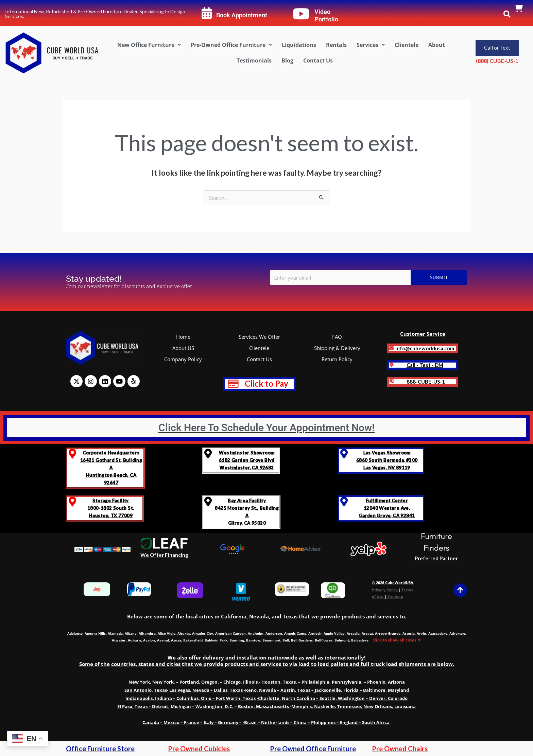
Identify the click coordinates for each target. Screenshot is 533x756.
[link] (519, 9)
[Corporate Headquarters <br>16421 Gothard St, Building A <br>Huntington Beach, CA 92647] (72, 454)
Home (183, 337)
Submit (439, 277)
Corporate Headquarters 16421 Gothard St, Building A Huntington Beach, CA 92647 (111, 468)
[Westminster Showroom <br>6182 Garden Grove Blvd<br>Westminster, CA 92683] (208, 454)
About (437, 45)
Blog (287, 60)
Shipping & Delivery (337, 348)
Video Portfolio (326, 15)
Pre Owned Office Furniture (313, 749)
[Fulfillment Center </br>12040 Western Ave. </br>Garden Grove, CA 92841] (344, 502)
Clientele (407, 45)
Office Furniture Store (100, 749)
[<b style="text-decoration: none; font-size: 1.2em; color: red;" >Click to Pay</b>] (233, 384)
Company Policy (183, 359)
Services (371, 45)
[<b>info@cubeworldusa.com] (391, 348)
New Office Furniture (149, 45)
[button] (149, 45)
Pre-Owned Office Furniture (231, 45)
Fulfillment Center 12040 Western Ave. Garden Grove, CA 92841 (387, 508)
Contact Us (318, 60)
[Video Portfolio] (301, 14)
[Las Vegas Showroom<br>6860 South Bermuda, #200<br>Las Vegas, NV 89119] (344, 454)
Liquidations (299, 45)
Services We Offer (259, 337)
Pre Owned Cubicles (199, 749)
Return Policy (337, 359)
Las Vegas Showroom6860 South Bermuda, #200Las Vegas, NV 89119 (387, 460)
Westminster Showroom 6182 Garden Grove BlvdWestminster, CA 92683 (247, 460)
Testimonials (254, 60)
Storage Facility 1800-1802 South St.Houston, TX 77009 (111, 508)
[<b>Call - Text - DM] (391, 365)
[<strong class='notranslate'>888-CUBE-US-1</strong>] (391, 381)
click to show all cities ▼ (397, 640)
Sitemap (395, 596)
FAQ (337, 337)
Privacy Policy (385, 590)
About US (183, 348)
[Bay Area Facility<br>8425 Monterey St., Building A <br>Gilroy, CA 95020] (208, 502)
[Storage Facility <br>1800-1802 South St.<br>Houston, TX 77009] (72, 502)
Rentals (336, 45)
